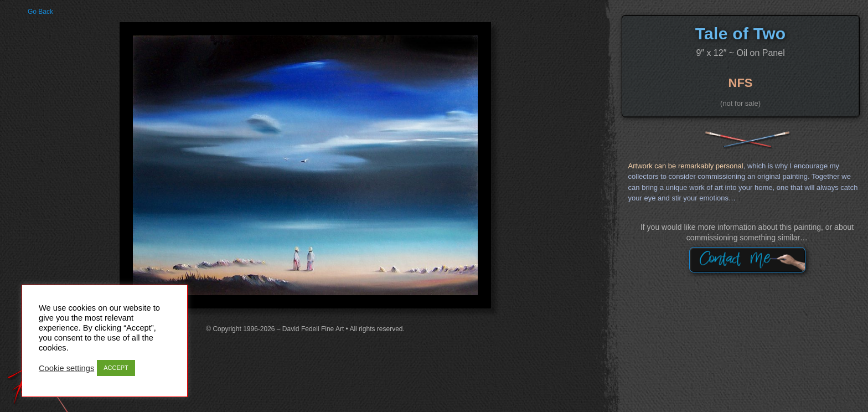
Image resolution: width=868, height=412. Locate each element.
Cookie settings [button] (66, 368)
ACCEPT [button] (116, 368)
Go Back (40, 12)
